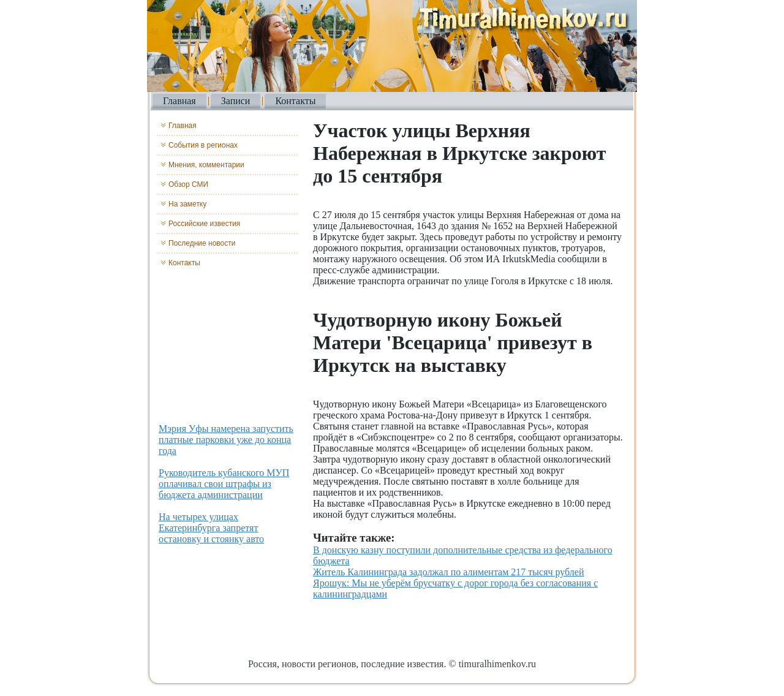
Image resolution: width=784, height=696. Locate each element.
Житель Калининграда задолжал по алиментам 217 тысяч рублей (449, 572)
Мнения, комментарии (206, 165)
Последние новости (202, 243)
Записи (236, 101)
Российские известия (204, 224)
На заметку (187, 204)
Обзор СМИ (188, 184)
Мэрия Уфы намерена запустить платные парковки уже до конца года (226, 440)
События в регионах (203, 145)
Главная (179, 101)
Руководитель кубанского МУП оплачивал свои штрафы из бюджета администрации (224, 484)
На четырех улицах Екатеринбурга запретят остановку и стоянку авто (211, 528)
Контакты (295, 101)
